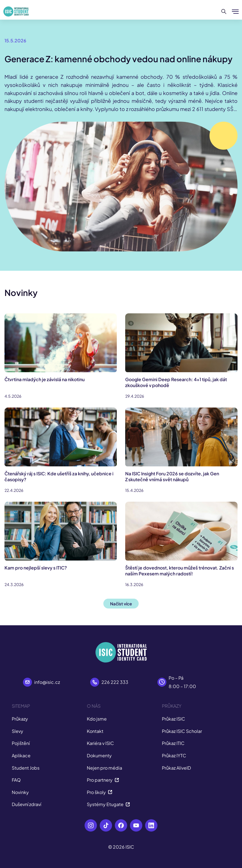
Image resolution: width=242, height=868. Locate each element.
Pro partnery (103, 780)
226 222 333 (115, 682)
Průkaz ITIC (173, 743)
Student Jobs (26, 768)
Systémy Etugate (108, 804)
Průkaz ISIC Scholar (182, 731)
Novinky (20, 792)
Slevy (18, 731)
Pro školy (100, 792)
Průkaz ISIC (174, 719)
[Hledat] (224, 11)
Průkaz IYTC (174, 755)
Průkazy (20, 719)
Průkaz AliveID (176, 768)
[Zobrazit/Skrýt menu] (235, 11)
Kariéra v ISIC (100, 743)
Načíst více (121, 604)
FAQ (16, 780)
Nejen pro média (104, 768)
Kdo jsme (97, 719)
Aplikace (21, 755)
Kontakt (95, 731)
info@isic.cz (47, 682)
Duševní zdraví (26, 804)
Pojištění (21, 743)
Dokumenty (99, 755)
